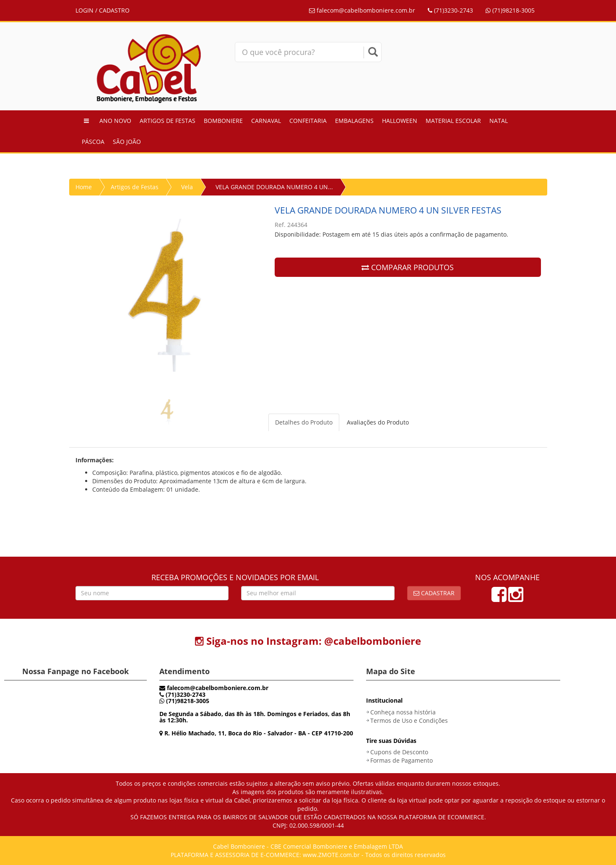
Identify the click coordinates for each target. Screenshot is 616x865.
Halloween (400, 121)
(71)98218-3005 (510, 10)
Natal (499, 121)
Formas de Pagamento (402, 760)
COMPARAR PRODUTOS (408, 267)
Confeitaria (308, 121)
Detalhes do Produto (304, 422)
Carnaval (266, 121)
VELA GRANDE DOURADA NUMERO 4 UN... (274, 187)
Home (84, 187)
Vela (187, 187)
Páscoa (93, 142)
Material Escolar (453, 121)
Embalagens (354, 121)
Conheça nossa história (403, 712)
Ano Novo (115, 121)
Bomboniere (223, 121)
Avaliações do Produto (378, 422)
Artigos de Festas (168, 121)
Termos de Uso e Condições (409, 720)
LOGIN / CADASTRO (103, 10)
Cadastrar (434, 593)
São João (127, 142)
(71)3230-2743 (450, 10)
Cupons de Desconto (399, 752)
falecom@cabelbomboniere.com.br (362, 10)
